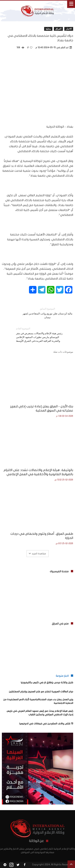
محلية (48, 29)
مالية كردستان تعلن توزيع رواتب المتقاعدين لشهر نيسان (47, 313)
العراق (58, 29)
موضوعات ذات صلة (63, 352)
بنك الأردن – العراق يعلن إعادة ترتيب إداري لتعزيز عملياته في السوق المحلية (42, 408)
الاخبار (69, 29)
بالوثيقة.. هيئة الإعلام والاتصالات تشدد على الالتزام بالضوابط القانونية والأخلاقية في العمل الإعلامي (38, 472)
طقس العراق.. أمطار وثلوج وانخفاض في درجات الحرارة (42, 536)
